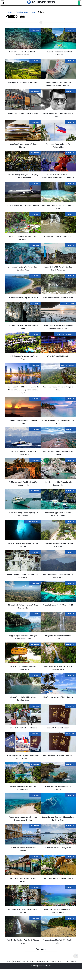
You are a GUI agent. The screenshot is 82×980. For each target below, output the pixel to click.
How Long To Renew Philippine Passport (58, 756)
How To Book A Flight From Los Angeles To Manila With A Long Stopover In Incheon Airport (23, 390)
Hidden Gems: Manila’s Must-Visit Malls (23, 113)
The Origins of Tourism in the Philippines (23, 83)
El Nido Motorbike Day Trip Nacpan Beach (23, 298)
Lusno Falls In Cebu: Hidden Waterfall (58, 236)
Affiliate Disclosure (42, 962)
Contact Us (53, 962)
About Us (9, 962)
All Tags (74, 962)
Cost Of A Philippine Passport (58, 728)
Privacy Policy (31, 962)
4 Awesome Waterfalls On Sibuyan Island (58, 298)
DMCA (68, 962)
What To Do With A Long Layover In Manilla (23, 206)
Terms (23, 962)
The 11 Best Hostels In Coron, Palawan (58, 848)
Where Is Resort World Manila (58, 356)
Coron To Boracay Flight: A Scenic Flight (58, 605)
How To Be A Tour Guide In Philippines (23, 728)
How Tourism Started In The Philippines (58, 697)
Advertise (61, 962)
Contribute (16, 962)
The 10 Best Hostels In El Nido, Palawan (58, 879)
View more (41, 949)
